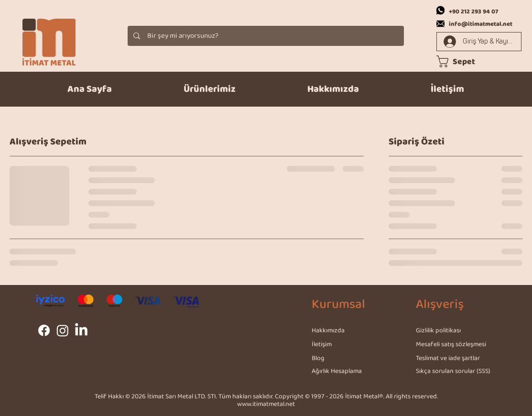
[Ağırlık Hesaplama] (346, 371)
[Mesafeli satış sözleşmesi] (453, 344)
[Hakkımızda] (346, 330)
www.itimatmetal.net (266, 404)
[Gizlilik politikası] (450, 330)
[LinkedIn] (81, 330)
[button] (210, 89)
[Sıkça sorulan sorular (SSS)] (455, 371)
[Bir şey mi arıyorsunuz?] (266, 36)
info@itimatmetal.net (481, 24)
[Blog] (346, 358)
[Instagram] (63, 330)
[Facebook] (44, 330)
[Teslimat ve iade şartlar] (449, 358)
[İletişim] (346, 344)
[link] (463, 61)
